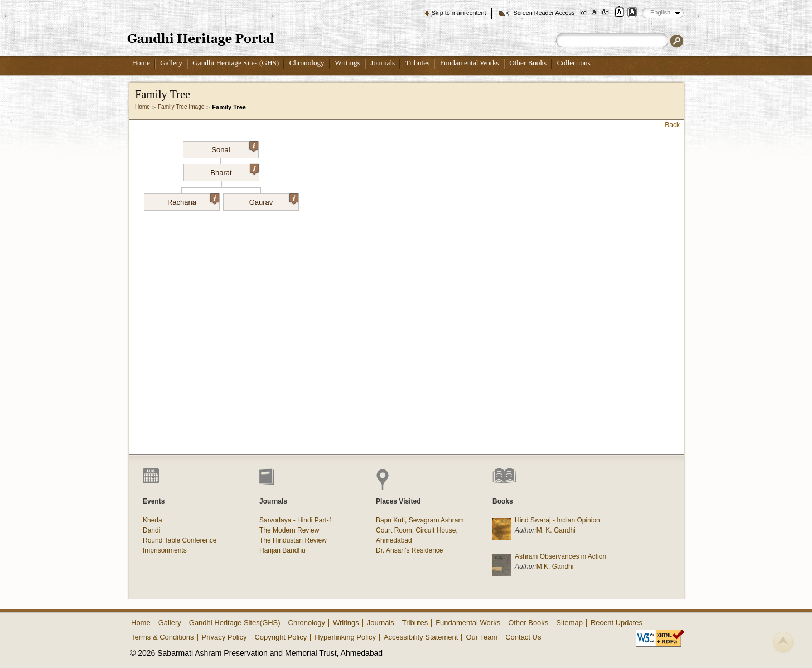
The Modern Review (289, 530)
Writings (347, 63)
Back (672, 125)
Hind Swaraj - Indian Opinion (557, 520)
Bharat (234, 171)
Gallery (171, 63)
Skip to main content (459, 13)
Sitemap (569, 623)
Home (141, 63)
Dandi (151, 530)
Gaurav (274, 200)
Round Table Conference (180, 540)
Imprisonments (165, 550)
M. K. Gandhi (556, 530)
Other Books (528, 63)
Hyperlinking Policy (345, 637)
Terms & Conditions (163, 637)
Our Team (482, 637)
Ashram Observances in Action (560, 556)
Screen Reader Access (544, 13)
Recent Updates (617, 623)
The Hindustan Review (293, 540)
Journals (383, 63)
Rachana (193, 200)
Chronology (307, 63)
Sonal (235, 148)
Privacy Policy (224, 637)
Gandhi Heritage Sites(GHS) (235, 623)
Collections (574, 63)
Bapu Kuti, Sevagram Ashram (420, 520)
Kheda (153, 520)
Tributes (417, 63)
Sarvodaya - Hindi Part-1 (296, 520)
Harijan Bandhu (282, 550)
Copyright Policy (281, 637)
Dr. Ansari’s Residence (410, 550)
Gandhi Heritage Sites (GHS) (236, 63)
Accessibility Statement (421, 637)
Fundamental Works (470, 63)
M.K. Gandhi (555, 567)
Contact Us (523, 637)
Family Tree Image (181, 107)
